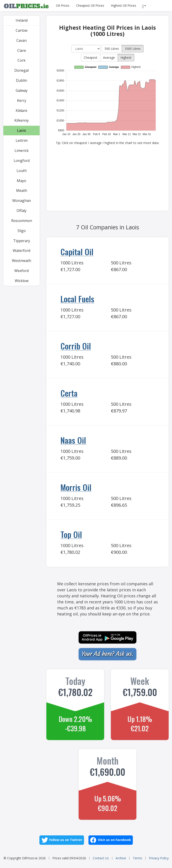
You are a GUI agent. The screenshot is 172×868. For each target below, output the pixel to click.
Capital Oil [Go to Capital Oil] (77, 252)
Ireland (22, 20)
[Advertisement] (107, 180)
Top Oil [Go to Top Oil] (71, 534)
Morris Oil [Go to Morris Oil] (76, 487)
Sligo (22, 231)
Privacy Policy (159, 858)
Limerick (22, 151)
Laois (21, 130)
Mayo (21, 181)
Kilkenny (21, 120)
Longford (22, 161)
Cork (21, 60)
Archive (121, 858)
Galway (22, 90)
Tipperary (22, 241)
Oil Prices (63, 5)
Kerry (22, 100)
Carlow (21, 30)
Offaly (21, 211)
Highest (126, 58)
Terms (138, 858)
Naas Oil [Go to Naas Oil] (73, 440)
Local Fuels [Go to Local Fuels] (77, 299)
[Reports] (144, 6)
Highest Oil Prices (124, 5)
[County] (86, 49)
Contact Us (101, 858)
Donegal (21, 70)
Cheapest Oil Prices (90, 5)
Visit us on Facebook (111, 840)
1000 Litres (133, 49)
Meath (22, 190)
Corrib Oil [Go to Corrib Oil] (76, 346)
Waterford (21, 251)
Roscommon (22, 221)
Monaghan (22, 201)
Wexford (21, 271)
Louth (22, 171)
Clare (22, 50)
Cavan (21, 40)
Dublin (21, 80)
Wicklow (22, 281)
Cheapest (91, 58)
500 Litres (112, 49)
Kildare (21, 111)
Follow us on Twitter (62, 840)
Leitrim (22, 140)
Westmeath (21, 261)
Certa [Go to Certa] (69, 393)
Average (109, 58)
